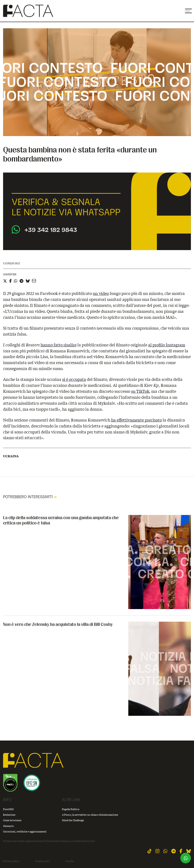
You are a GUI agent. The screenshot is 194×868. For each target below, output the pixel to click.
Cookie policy (42, 861)
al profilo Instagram (167, 345)
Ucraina (11, 456)
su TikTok (140, 391)
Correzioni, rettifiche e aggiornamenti (25, 831)
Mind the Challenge (73, 820)
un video (101, 293)
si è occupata (74, 379)
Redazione (9, 815)
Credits (70, 861)
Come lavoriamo (12, 820)
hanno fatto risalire (59, 345)
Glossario (8, 826)
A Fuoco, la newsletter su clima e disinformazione (90, 815)
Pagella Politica (71, 809)
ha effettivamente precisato (136, 420)
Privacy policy (11, 861)
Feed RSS (8, 809)
